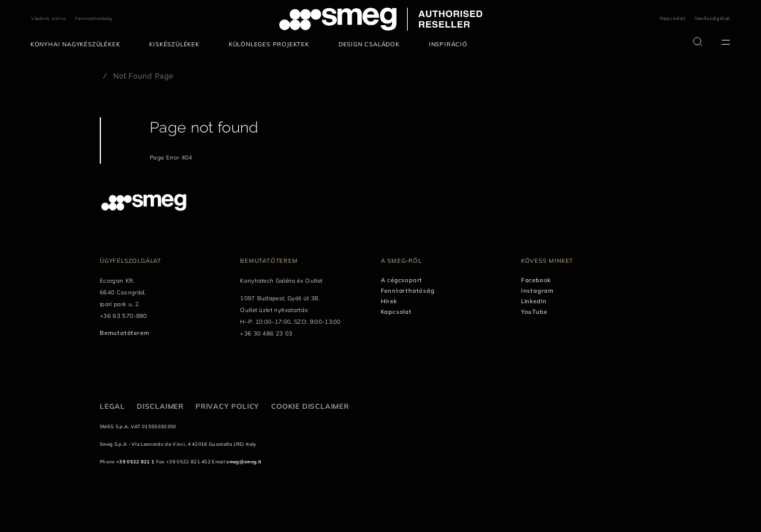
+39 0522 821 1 (135, 462)
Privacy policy (227, 406)
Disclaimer (160, 406)
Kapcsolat (673, 18)
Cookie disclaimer (310, 406)
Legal (112, 406)
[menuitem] (78, 45)
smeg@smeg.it (244, 462)
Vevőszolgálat (713, 18)
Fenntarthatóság (94, 18)
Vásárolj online (49, 18)
